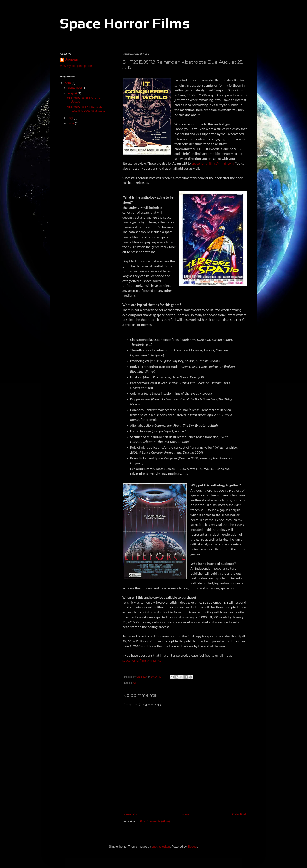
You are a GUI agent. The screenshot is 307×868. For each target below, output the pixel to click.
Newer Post (131, 814)
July (71, 118)
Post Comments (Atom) (155, 821)
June (71, 123)
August (73, 93)
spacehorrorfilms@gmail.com (213, 163)
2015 (68, 83)
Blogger (192, 847)
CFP (136, 683)
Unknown (71, 60)
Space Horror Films (125, 23)
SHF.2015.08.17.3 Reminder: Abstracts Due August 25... (86, 109)
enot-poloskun (161, 847)
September (75, 88)
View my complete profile (76, 66)
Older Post (239, 814)
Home (185, 814)
